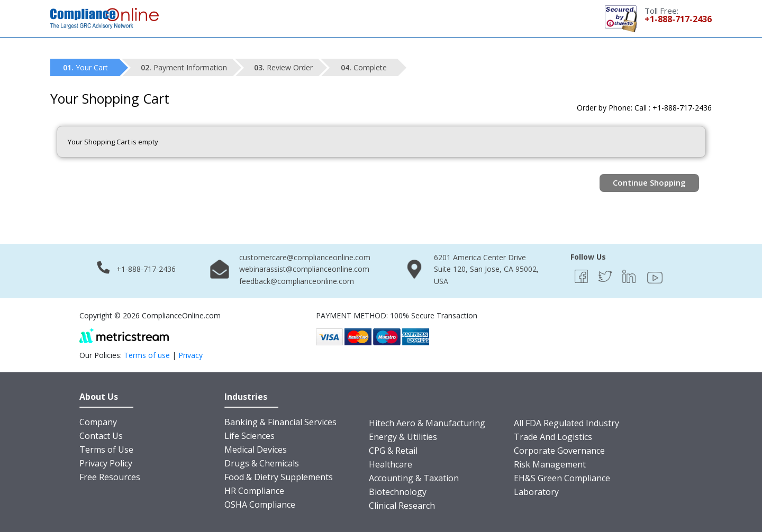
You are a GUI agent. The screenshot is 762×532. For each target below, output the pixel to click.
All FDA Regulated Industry (566, 423)
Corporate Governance (559, 451)
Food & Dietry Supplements (279, 477)
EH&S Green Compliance (562, 478)
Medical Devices (256, 450)
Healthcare (391, 464)
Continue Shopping (649, 182)
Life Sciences (250, 436)
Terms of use (147, 355)
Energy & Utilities (403, 437)
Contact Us (101, 436)
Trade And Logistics (553, 437)
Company (98, 422)
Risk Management (550, 464)
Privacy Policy (106, 463)
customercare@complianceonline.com (305, 257)
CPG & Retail (393, 451)
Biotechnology (398, 492)
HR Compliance (254, 491)
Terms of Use (106, 450)
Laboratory (536, 492)
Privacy (190, 355)
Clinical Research (402, 506)
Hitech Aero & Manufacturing (427, 423)
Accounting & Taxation (414, 478)
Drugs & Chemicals (262, 463)
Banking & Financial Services (280, 422)
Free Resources (110, 477)
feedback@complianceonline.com (297, 281)
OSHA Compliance (260, 505)
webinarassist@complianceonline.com (304, 269)
